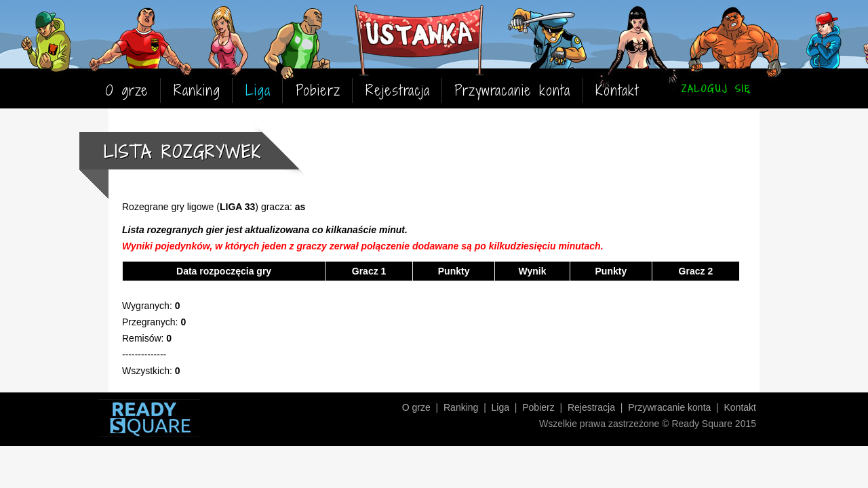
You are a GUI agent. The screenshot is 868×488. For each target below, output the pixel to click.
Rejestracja (398, 90)
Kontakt (617, 90)
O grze (127, 90)
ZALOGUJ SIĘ (716, 88)
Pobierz (318, 90)
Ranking (197, 90)
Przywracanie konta (512, 90)
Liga (258, 90)
